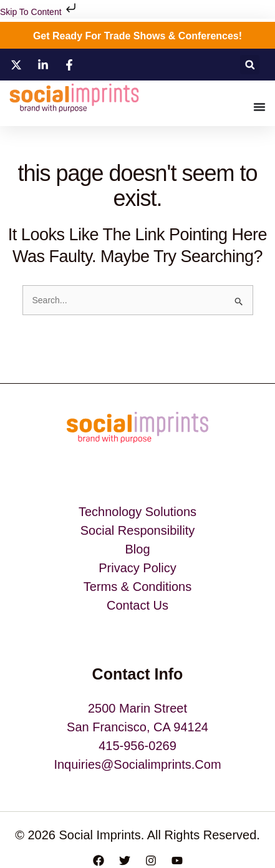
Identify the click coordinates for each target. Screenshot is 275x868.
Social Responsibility (137, 530)
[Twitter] (125, 861)
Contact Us (137, 605)
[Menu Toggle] (259, 107)
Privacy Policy (137, 568)
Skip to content (39, 12)
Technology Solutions (137, 512)
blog (137, 549)
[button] (250, 65)
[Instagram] (151, 861)
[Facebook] (99, 861)
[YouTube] (177, 861)
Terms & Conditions (137, 587)
